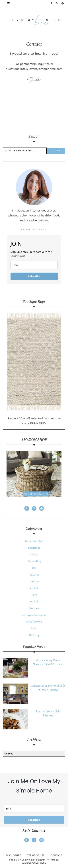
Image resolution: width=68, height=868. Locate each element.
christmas (34, 548)
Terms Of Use (36, 855)
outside (34, 588)
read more (34, 229)
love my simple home (32, 860)
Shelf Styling (34, 622)
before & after (34, 541)
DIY (34, 568)
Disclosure (13, 855)
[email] (34, 265)
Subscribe (34, 276)
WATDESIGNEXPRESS (34, 863)
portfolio (34, 601)
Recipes (34, 608)
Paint (34, 595)
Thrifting (34, 635)
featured (34, 575)
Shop (34, 628)
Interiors (34, 581)
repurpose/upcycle (34, 615)
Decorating (34, 561)
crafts (34, 554)
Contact (56, 855)
